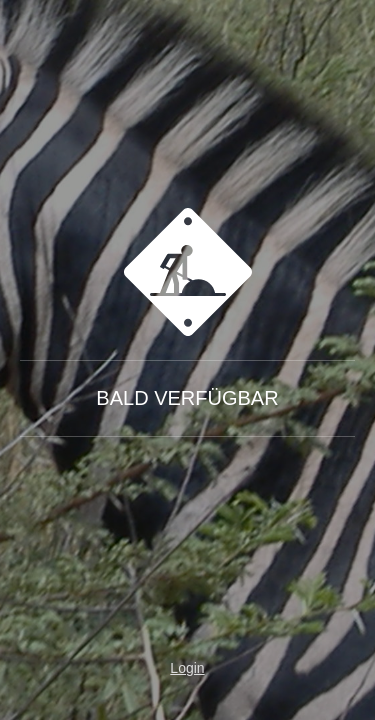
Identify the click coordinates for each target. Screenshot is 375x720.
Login (187, 668)
